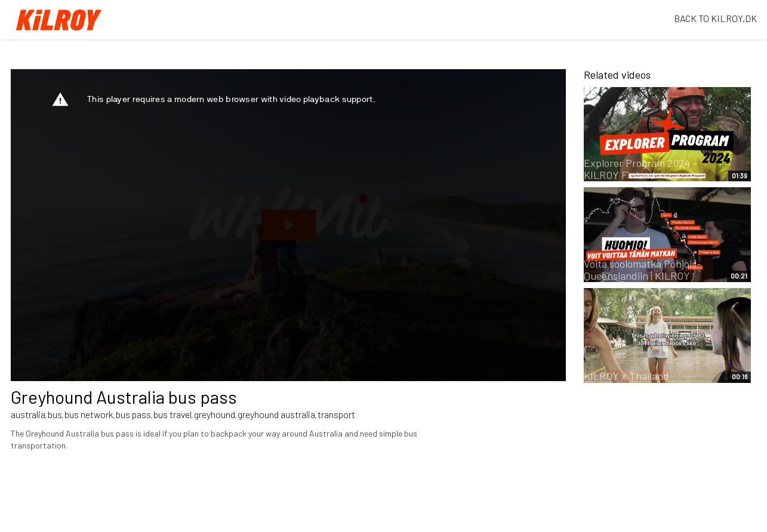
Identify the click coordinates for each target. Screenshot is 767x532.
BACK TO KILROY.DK (715, 18)
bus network (89, 414)
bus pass (133, 414)
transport (336, 414)
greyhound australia (276, 414)
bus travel (173, 414)
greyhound (215, 414)
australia (28, 414)
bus (55, 414)
